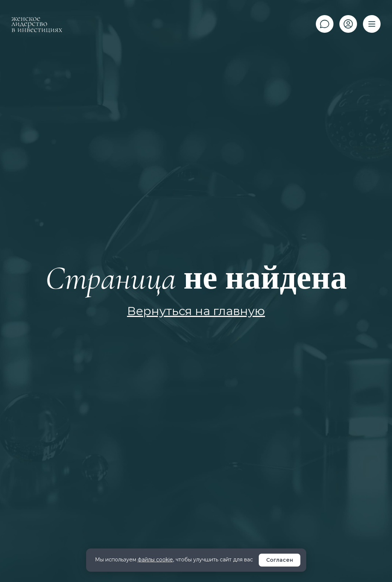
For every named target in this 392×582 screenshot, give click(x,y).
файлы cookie (155, 560)
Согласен (280, 560)
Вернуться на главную (196, 311)
